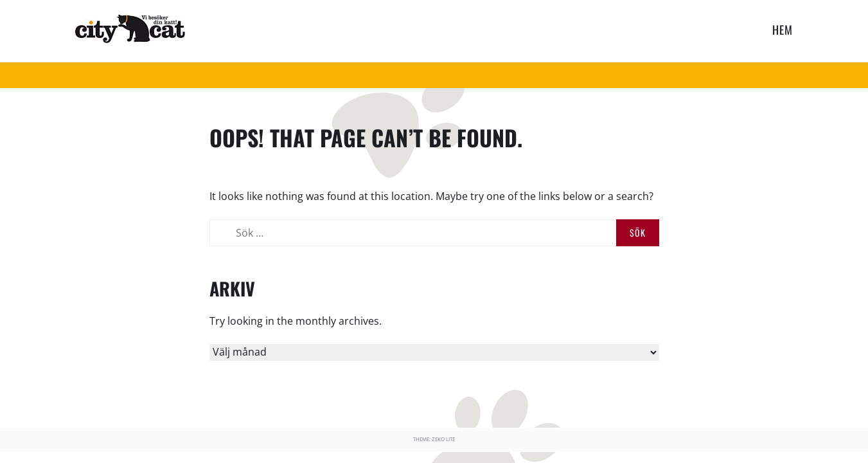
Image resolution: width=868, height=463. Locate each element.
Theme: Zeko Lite (434, 439)
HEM (782, 30)
